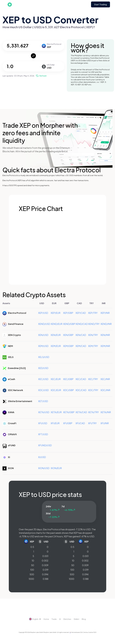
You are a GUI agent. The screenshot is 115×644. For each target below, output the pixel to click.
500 (32, 574)
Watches (67, 619)
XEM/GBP (68, 346)
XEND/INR (106, 324)
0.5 (32, 547)
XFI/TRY (92, 423)
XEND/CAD (82, 324)
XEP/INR (105, 313)
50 (33, 565)
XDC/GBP (68, 390)
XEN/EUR (56, 335)
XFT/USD (43, 434)
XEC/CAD (81, 379)
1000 (31, 579)
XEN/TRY (93, 335)
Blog (84, 619)
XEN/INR (105, 335)
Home (46, 619)
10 (33, 561)
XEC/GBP (68, 379)
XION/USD (44, 468)
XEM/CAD (81, 346)
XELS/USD (44, 357)
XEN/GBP (68, 335)
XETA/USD (44, 412)
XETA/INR (106, 412)
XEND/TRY (94, 324)
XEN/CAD (81, 335)
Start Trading (100, 4)
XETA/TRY (93, 412)
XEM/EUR (56, 346)
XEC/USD (43, 379)
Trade (54, 619)
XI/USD (42, 457)
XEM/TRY (93, 346)
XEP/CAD (81, 313)
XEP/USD (43, 313)
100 (32, 570)
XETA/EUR (56, 412)
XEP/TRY (93, 313)
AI (60, 619)
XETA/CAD (81, 412)
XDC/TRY (93, 390)
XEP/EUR (56, 313)
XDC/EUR (56, 390)
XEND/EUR (57, 324)
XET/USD (43, 401)
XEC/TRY (93, 379)
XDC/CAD (81, 390)
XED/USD (43, 368)
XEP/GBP (68, 313)
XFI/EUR (55, 423)
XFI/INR (105, 423)
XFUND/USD (45, 445)
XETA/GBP (69, 412)
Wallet (76, 619)
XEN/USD (43, 335)
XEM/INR (105, 346)
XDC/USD (43, 390)
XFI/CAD (80, 423)
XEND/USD (44, 324)
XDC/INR (105, 390)
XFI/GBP (68, 423)
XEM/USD (43, 346)
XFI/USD (43, 423)
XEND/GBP (69, 324)
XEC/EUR (56, 379)
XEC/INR (105, 379)
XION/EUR (56, 468)
